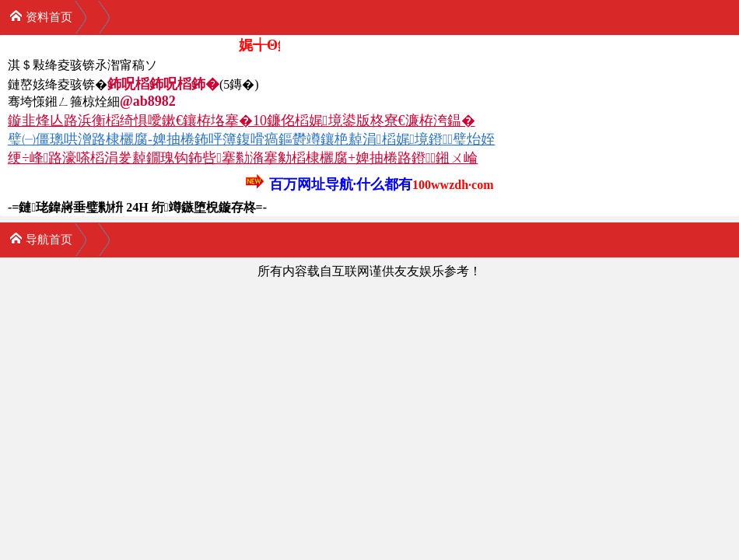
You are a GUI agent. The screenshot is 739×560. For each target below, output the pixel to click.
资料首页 (41, 16)
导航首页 (41, 238)
